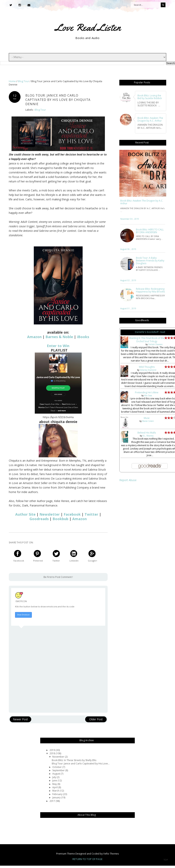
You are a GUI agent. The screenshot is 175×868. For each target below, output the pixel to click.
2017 (53, 801)
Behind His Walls (147, 433)
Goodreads (39, 519)
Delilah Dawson (155, 344)
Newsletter (50, 514)
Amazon (34, 337)
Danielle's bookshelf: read (150, 332)
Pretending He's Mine (147, 392)
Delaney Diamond (148, 370)
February (58, 794)
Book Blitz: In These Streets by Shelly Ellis (74, 760)
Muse (147, 418)
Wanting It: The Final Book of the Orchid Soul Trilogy (147, 340)
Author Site (25, 514)
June (55, 780)
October (57, 767)
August (56, 774)
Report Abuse (128, 480)
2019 (53, 750)
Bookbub (60, 519)
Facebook (72, 514)
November (59, 757)
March (56, 791)
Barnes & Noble (59, 337)
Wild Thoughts (147, 367)
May (55, 784)
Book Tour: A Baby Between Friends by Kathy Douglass (150, 261)
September (59, 770)
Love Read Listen (88, 27)
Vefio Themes (111, 854)
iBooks (83, 337)
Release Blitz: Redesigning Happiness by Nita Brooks (150, 290)
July (54, 777)
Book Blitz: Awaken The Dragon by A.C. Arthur (142, 202)
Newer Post (20, 719)
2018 (53, 753)
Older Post (96, 719)
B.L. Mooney (148, 436)
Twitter (91, 514)
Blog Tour (40, 110)
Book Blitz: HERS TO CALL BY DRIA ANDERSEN (150, 231)
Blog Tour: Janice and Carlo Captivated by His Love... (81, 764)
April (55, 787)
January (57, 797)
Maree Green (148, 421)
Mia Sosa (148, 395)
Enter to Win (58, 346)
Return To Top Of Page (87, 859)
